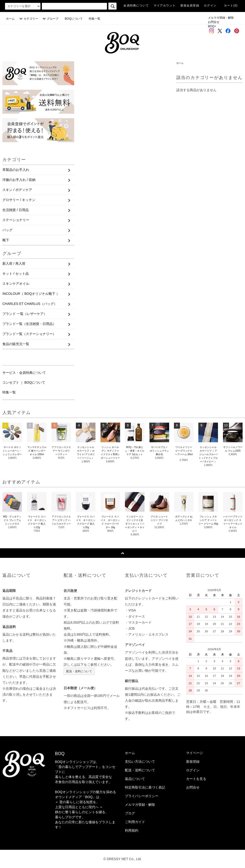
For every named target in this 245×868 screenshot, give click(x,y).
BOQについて (75, 19)
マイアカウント (165, 6)
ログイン (210, 6)
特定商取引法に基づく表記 (145, 787)
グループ (50, 19)
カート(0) (231, 6)
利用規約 (132, 830)
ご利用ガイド (135, 822)
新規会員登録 (190, 6)
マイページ (195, 753)
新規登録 (193, 762)
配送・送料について (79, 671)
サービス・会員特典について (24, 373)
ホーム (10, 19)
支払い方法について (140, 762)
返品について (135, 779)
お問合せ (214, 22)
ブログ (130, 813)
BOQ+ (212, 26)
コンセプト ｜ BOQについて (24, 382)
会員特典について (136, 6)
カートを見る (196, 779)
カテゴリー (28, 19)
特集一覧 (95, 19)
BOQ (60, 754)
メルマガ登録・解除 (221, 18)
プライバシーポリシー (142, 796)
